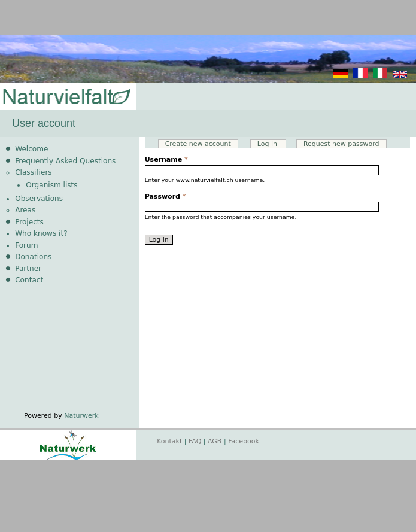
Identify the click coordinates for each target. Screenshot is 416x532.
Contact (29, 280)
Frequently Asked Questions (65, 161)
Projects (29, 222)
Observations (39, 199)
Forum (26, 245)
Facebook (244, 441)
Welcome (31, 149)
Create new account (198, 144)
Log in (272, 144)
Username (166, 159)
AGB (215, 441)
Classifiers (34, 172)
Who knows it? (41, 233)
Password (166, 197)
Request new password (341, 144)
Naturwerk (81, 416)
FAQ (195, 441)
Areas (25, 210)
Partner (28, 269)
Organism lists (51, 185)
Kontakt (169, 441)
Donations (33, 257)
